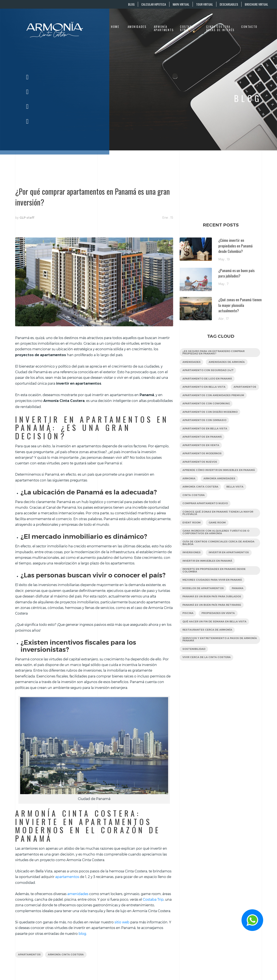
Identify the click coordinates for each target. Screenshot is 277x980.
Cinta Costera (194, 512)
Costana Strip (187, 28)
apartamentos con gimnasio (205, 432)
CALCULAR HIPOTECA (154, 4)
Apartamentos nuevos (201, 475)
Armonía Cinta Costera (68, 955)
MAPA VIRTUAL (181, 4)
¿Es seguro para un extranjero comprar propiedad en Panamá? (215, 353)
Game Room (219, 541)
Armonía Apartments (164, 28)
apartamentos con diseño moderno (212, 423)
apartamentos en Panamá (203, 449)
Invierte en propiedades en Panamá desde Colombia (216, 591)
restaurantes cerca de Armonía (208, 653)
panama (240, 609)
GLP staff (27, 218)
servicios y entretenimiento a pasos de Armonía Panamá (214, 663)
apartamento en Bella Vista (205, 389)
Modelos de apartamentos (204, 609)
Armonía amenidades (221, 495)
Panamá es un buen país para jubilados (213, 618)
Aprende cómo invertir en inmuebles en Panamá (214, 485)
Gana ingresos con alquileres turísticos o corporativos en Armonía (217, 551)
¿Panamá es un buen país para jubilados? (236, 273)
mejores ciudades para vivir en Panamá (214, 601)
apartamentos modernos (203, 466)
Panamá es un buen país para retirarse (213, 627)
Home (115, 27)
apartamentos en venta (202, 458)
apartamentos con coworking (207, 415)
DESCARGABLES (229, 4)
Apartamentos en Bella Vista (206, 441)
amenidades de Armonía (229, 363)
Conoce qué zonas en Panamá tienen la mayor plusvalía (219, 531)
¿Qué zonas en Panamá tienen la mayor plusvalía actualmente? (240, 305)
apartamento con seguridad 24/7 (209, 371)
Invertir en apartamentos (231, 572)
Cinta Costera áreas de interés (220, 28)
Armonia (189, 495)
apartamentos (30, 955)
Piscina (188, 635)
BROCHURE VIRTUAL (256, 4)
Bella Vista (237, 504)
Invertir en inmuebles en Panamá (209, 581)
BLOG (131, 4)
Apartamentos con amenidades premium (215, 406)
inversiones (192, 572)
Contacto (249, 27)
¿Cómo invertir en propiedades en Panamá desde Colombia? (235, 246)
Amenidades (137, 27)
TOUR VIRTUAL (205, 4)
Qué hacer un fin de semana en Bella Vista (216, 644)
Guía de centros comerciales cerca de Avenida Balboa (213, 562)
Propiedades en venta (220, 635)
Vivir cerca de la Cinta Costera (207, 681)
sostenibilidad (194, 673)
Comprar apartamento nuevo (206, 521)
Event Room (192, 541)
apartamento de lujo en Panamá (208, 380)
